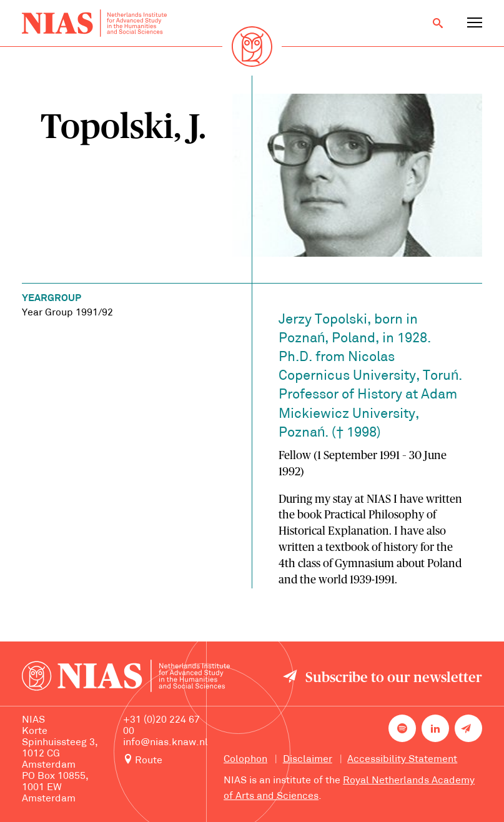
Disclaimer (308, 760)
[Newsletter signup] (468, 728)
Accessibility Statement (402, 760)
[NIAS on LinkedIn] (435, 728)
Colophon (245, 760)
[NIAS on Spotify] (402, 728)
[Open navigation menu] (475, 23)
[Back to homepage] (94, 23)
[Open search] (438, 23)
